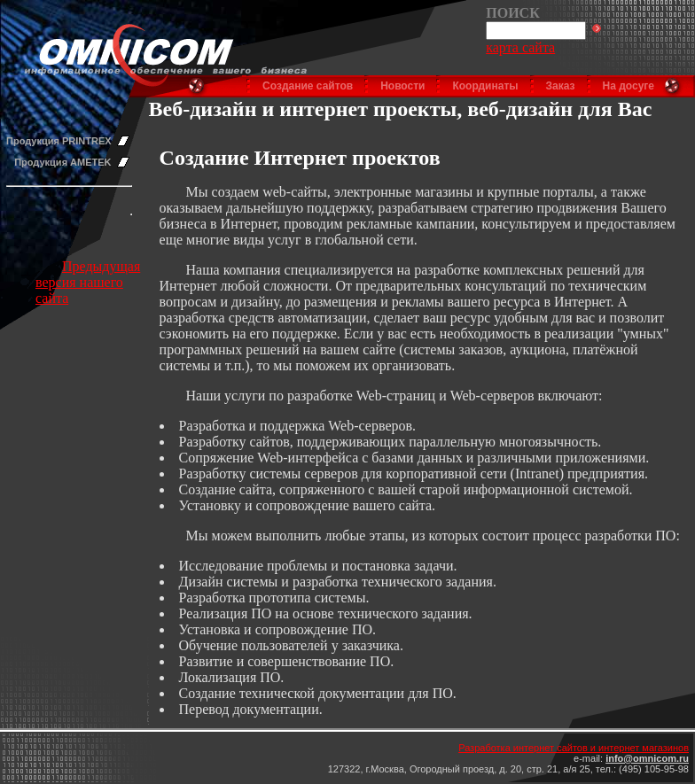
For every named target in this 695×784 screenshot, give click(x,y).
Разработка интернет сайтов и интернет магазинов (574, 748)
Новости (402, 86)
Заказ (561, 86)
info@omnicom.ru (647, 758)
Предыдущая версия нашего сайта (88, 282)
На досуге (629, 86)
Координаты (485, 86)
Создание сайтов (308, 86)
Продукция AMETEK (62, 162)
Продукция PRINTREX (59, 141)
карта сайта (520, 47)
